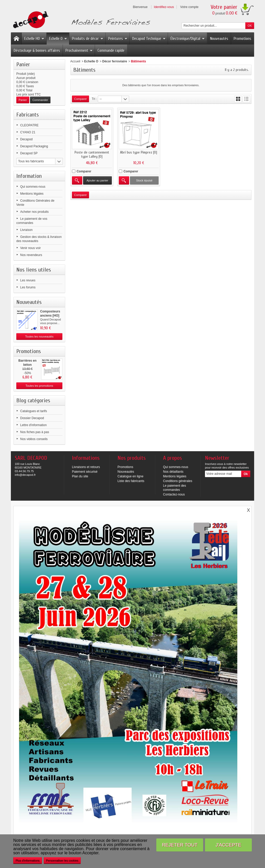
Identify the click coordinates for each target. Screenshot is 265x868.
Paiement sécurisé (85, 472)
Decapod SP (29, 153)
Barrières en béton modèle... (27, 365)
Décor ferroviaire (115, 61)
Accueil (75, 61)
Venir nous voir (30, 248)
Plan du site (80, 476)
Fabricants (28, 115)
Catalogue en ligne (130, 476)
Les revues (28, 280)
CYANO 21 (28, 132)
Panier (23, 64)
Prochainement (79, 50)
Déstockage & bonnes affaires (37, 50)
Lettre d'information (33, 425)
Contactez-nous (174, 494)
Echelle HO (34, 39)
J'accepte (228, 845)
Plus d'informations (28, 860)
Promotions (242, 39)
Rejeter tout (180, 845)
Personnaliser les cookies (62, 860)
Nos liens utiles (34, 270)
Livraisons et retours (86, 467)
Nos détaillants (173, 472)
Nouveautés (219, 39)
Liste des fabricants (131, 481)
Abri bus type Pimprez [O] (138, 152)
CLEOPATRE (29, 125)
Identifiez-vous (164, 7)
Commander (40, 100)
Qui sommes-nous (33, 187)
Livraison (26, 230)
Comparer (84, 171)
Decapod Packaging (34, 146)
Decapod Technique (149, 39)
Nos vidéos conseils (34, 439)
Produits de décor (88, 39)
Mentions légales (32, 194)
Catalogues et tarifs (34, 411)
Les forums (28, 287)
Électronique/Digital (188, 39)
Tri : (94, 99)
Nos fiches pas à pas (35, 432)
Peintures (118, 39)
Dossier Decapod (32, 418)
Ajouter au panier (97, 180)
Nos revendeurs (31, 255)
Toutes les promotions (39, 386)
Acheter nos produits (34, 212)
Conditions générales (178, 481)
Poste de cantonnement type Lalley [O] (91, 154)
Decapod (26, 139)
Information (29, 176)
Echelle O (58, 39)
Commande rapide (111, 50)
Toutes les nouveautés (39, 337)
